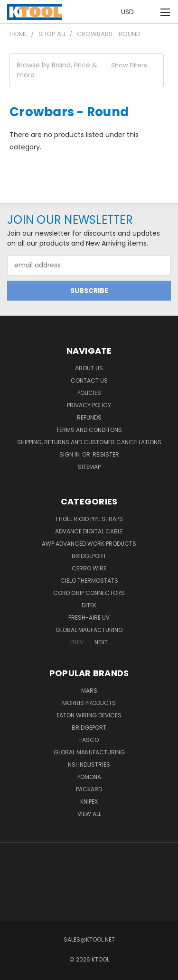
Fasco (89, 740)
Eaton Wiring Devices (89, 715)
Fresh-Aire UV (89, 618)
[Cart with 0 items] (150, 12)
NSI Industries (89, 765)
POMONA (89, 777)
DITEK (89, 605)
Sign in (70, 454)
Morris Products (89, 703)
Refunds (89, 417)
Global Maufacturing (89, 630)
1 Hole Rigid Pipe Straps (89, 519)
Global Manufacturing (89, 752)
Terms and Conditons (89, 430)
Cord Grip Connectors (89, 593)
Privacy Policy (89, 405)
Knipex (89, 801)
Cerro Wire (89, 568)
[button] (87, 70)
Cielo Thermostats (89, 581)
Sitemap (89, 467)
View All (89, 814)
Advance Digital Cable (89, 531)
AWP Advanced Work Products (89, 544)
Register (106, 454)
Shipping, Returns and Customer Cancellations (89, 442)
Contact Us (89, 380)
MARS (89, 691)
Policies (89, 393)
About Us (89, 368)
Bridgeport (89, 556)
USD (130, 12)
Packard (89, 789)
